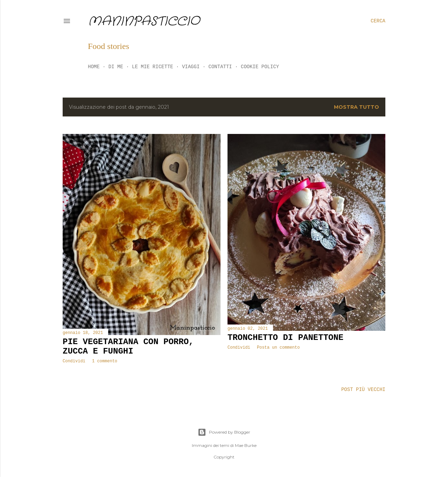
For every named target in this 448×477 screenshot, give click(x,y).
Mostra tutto (356, 107)
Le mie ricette (153, 67)
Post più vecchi (363, 390)
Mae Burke (246, 445)
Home (94, 67)
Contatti (220, 67)
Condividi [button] (74, 361)
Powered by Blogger (224, 432)
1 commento (105, 361)
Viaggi (191, 67)
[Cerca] (378, 21)
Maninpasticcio (144, 22)
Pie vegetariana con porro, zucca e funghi (128, 347)
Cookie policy (260, 67)
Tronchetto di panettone (285, 338)
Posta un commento (278, 348)
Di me (116, 67)
